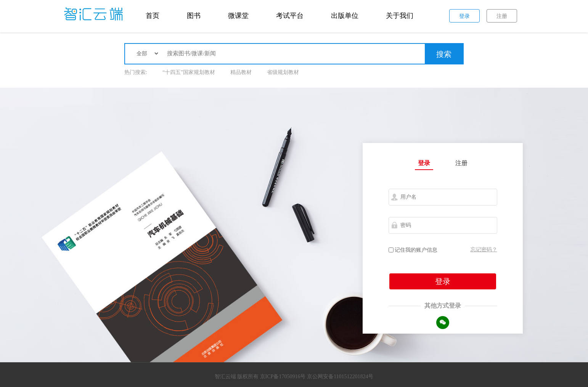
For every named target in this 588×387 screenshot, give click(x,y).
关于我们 (400, 16)
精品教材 (241, 72)
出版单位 (345, 16)
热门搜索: (136, 72)
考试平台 (290, 16)
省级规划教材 (283, 72)
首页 (153, 16)
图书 (194, 16)
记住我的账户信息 (413, 250)
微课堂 (238, 16)
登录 (424, 163)
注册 (461, 163)
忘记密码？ (484, 250)
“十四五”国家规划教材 (189, 72)
